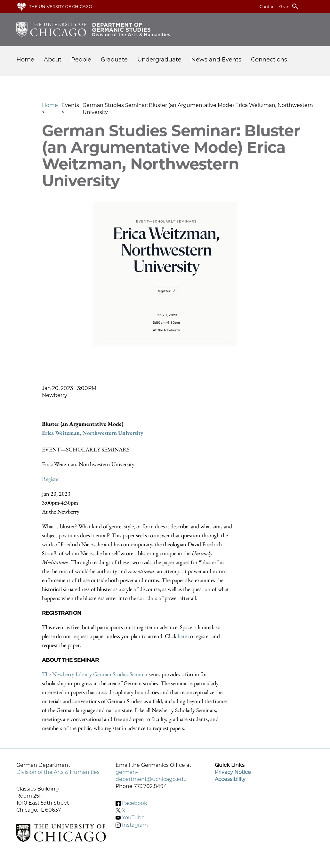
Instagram (135, 825)
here (183, 636)
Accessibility (230, 779)
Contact (268, 6)
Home (25, 60)
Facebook (135, 803)
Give (284, 6)
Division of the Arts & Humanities (58, 772)
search (295, 6)
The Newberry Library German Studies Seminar (95, 674)
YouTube (133, 818)
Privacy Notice (233, 772)
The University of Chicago (61, 6)
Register (51, 479)
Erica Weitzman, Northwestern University (93, 433)
